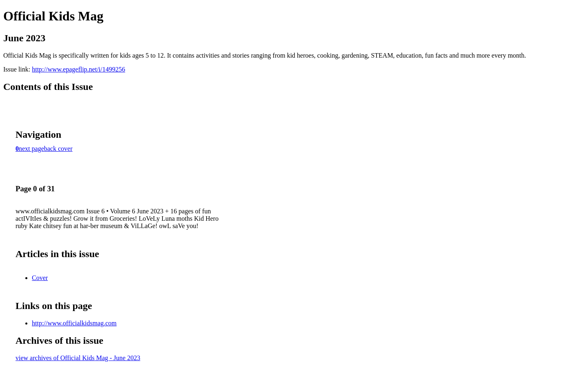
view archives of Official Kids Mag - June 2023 (78, 358)
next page (31, 149)
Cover (40, 278)
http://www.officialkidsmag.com (74, 323)
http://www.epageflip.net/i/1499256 (78, 69)
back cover (58, 149)
